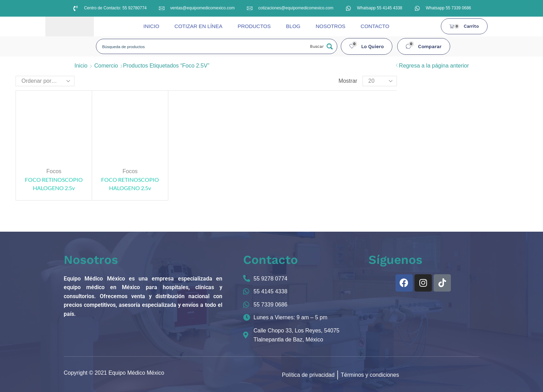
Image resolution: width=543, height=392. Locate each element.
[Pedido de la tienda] (45, 81)
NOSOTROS (330, 26)
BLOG (293, 26)
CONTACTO (375, 26)
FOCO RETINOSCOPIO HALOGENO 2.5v (54, 184)
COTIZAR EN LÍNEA (198, 26)
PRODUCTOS (254, 26)
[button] (367, 46)
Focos (54, 171)
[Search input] (203, 46)
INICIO (151, 26)
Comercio (106, 66)
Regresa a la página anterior (434, 66)
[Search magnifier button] (321, 46)
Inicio (81, 66)
